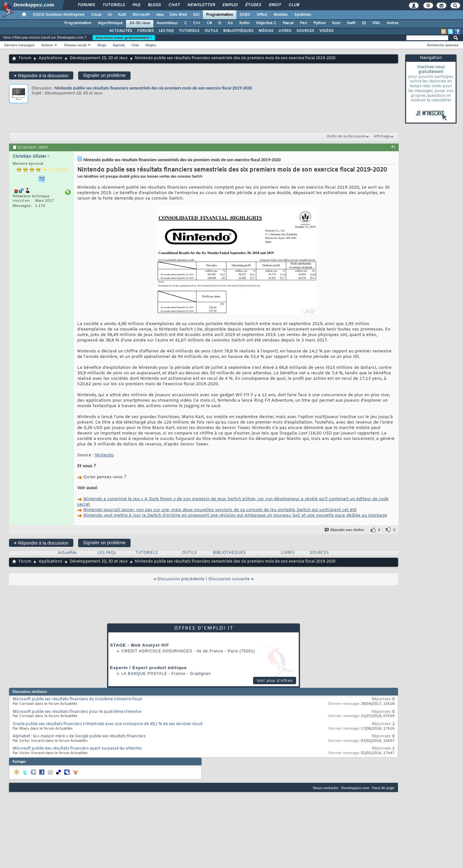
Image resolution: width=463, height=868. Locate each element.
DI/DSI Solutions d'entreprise (59, 15)
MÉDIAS (266, 31)
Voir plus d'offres (275, 681)
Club (294, 5)
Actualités (67, 553)
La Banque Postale (144, 674)
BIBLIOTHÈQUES (238, 31)
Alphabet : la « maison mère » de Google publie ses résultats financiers (79, 736)
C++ (197, 23)
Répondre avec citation (345, 530)
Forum (25, 58)
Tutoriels (113, 5)
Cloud (96, 15)
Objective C (266, 23)
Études (253, 5)
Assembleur (167, 23)
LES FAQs (107, 553)
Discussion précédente (181, 579)
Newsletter (201, 5)
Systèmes (303, 15)
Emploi (230, 5)
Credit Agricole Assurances (157, 651)
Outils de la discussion (346, 136)
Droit (275, 5)
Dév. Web (178, 15)
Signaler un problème (104, 75)
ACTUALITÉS (121, 31)
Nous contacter (326, 788)
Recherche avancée (443, 45)
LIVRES (285, 31)
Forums (86, 5)
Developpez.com (355, 788)
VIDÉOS (326, 31)
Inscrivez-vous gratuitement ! (124, 38)
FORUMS (145, 31)
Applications (50, 58)
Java (160, 15)
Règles (151, 45)
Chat (174, 5)
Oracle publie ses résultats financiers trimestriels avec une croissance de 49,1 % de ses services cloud (108, 724)
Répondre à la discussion (41, 75)
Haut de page (383, 788)
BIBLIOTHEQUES (229, 553)
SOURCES (305, 31)
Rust (336, 23)
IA (110, 15)
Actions (47, 45)
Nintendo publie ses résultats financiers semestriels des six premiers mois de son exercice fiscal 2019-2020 (153, 88)
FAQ (136, 5)
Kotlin (244, 23)
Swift (351, 23)
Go (230, 23)
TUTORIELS (189, 31)
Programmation (220, 15)
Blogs (154, 5)
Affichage (382, 136)
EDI (196, 15)
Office (262, 15)
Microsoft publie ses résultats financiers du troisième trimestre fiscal (77, 699)
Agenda (119, 45)
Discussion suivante (229, 579)
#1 (393, 147)
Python (320, 23)
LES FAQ (166, 31)
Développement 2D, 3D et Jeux (99, 58)
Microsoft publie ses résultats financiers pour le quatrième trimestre (77, 712)
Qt (364, 23)
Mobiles (281, 15)
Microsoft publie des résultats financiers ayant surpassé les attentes (77, 749)
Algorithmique (110, 23)
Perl (304, 23)
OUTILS (211, 31)
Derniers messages (19, 45)
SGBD (245, 15)
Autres (393, 23)
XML (376, 23)
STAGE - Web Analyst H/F (140, 645)
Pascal (288, 23)
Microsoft (141, 15)
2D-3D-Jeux (140, 23)
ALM (122, 15)
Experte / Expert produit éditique (148, 668)
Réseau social (75, 45)
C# (209, 23)
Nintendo (104, 455)
